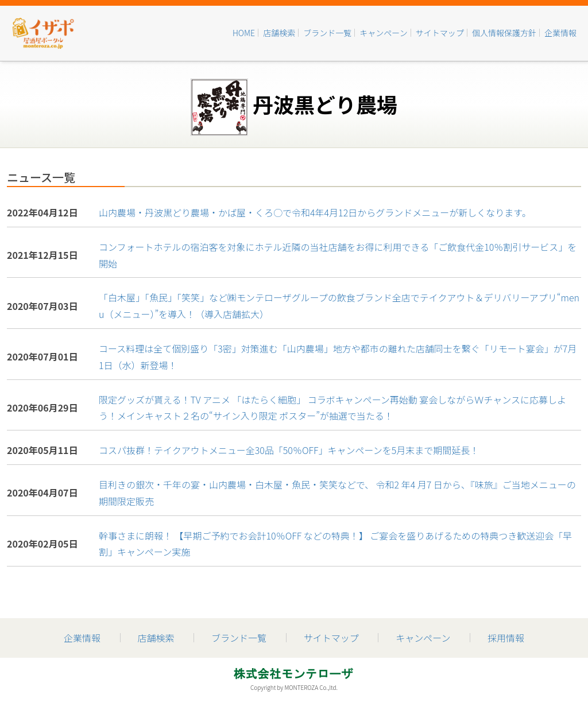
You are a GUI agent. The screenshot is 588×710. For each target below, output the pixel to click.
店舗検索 (279, 33)
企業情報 (560, 33)
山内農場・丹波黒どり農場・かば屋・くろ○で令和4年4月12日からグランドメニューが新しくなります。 (315, 212)
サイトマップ (440, 33)
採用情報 (506, 638)
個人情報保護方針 (504, 33)
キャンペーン (383, 33)
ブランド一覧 (327, 33)
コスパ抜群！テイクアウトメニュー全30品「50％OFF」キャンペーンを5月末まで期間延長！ (289, 450)
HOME (244, 33)
